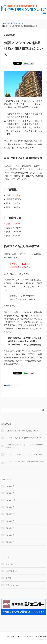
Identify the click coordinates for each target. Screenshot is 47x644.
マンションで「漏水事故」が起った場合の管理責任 (25, 463)
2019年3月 (10, 535)
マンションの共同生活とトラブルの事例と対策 (24, 454)
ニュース (9, 564)
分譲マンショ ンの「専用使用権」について (23, 431)
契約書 (8, 578)
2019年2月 (10, 542)
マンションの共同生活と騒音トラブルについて (24, 438)
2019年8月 (10, 507)
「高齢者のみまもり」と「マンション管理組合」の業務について (25, 446)
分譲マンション (13, 386)
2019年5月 (10, 521)
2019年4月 (10, 528)
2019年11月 (10, 500)
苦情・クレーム (12, 585)
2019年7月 (10, 514)
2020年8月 (10, 486)
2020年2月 (10, 493)
